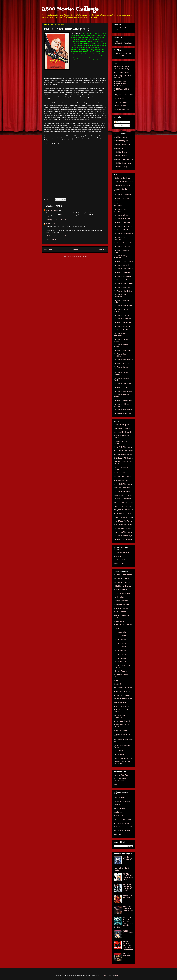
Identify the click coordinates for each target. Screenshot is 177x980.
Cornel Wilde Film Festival (123, 447)
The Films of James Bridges (123, 269)
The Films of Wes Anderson (123, 400)
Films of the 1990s (120, 654)
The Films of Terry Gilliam (122, 384)
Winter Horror (118, 834)
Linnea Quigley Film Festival (123, 503)
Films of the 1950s (120, 640)
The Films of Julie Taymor (123, 306)
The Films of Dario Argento (123, 222)
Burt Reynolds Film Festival (123, 432)
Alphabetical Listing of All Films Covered (122, 54)
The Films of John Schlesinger (120, 296)
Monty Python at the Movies (123, 510)
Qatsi (115, 784)
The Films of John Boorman (123, 284)
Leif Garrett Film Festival (122, 499)
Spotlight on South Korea (122, 163)
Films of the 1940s (120, 636)
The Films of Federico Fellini (123, 234)
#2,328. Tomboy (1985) (128, 932)
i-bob (105, 976)
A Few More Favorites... (122, 109)
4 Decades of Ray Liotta (122, 425)
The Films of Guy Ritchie (122, 247)
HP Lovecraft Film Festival (123, 688)
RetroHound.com (52, 217)
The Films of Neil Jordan (122, 322)
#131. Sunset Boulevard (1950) (66, 29)
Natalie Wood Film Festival (123, 514)
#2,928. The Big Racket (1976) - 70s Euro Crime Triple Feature (128, 946)
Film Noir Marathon (120, 632)
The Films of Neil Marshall (123, 326)
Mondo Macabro (119, 564)
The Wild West (119, 754)
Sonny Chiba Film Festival (123, 532)
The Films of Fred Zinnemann (120, 238)
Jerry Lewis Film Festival (122, 480)
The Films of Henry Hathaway (120, 257)
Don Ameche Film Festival (123, 454)
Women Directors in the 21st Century (122, 763)
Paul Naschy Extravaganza (123, 185)
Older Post (102, 249)
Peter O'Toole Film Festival (123, 521)
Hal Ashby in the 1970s (122, 691)
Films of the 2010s (120, 658)
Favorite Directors (120, 106)
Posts (118, 122)
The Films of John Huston (123, 291)
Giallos (116, 680)
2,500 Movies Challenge (70, 9)
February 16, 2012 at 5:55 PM (56, 220)
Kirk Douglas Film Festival (123, 491)
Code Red (117, 556)
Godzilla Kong (118, 684)
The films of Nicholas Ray (123, 413)
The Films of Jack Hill (121, 265)
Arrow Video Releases (121, 553)
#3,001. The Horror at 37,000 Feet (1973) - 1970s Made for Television (123, 922)
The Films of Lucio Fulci (122, 315)
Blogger (118, 976)
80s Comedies (119, 597)
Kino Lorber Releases (121, 560)
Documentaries (119, 621)
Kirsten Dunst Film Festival (123, 495)
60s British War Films (121, 775)
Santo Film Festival (120, 730)
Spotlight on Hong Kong (122, 145)
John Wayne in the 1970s (122, 488)
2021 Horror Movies (121, 590)
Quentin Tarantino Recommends (120, 716)
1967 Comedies (119, 797)
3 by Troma (118, 805)
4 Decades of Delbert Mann (123, 182)
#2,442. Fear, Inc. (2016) (128, 897)
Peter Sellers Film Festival (123, 525)
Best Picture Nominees (122, 604)
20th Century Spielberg (122, 178)
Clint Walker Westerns (121, 816)
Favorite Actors (119, 98)
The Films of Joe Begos (122, 280)
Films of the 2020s (120, 662)
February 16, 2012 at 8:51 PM (56, 235)
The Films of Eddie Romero (123, 226)
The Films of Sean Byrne (122, 363)
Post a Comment (52, 240)
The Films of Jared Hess (122, 272)
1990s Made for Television (123, 582)
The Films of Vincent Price (123, 539)
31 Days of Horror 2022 (122, 593)
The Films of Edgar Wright (123, 230)
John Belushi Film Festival (123, 484)
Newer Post (48, 249)
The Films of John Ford (122, 287)
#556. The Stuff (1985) (127, 954)
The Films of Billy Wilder (122, 219)
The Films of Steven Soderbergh (121, 374)
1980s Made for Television (123, 579)
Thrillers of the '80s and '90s (123, 758)
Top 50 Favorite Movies (122, 72)
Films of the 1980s (120, 651)
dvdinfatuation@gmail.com (123, 43)
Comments (120, 125)
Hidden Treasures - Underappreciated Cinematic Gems (120, 83)
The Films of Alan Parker (122, 195)
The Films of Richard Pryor (123, 536)
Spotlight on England (121, 141)
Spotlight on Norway (121, 152)
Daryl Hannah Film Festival (123, 451)
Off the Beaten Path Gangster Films (121, 780)
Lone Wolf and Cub (120, 702)
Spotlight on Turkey (120, 167)
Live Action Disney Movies (123, 699)
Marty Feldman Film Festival (123, 506)
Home (75, 249)
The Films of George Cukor (123, 243)
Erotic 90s (117, 628)
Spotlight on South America (123, 159)
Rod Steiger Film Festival (122, 528)
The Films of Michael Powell (123, 319)
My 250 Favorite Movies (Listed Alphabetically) (122, 68)
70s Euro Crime (119, 808)
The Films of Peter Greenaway (120, 335)
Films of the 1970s (120, 647)
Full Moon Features (120, 671)
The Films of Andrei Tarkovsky (120, 210)
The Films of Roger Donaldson (120, 355)
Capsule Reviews (120, 612)
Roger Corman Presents (122, 721)
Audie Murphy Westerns (122, 428)
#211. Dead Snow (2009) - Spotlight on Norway (128, 888)
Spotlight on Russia (120, 156)
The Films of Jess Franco (122, 276)
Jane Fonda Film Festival (122, 477)
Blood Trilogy (118, 812)
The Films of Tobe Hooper (123, 391)
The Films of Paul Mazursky (123, 330)
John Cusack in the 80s (122, 823)
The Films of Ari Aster (121, 215)
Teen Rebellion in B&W (122, 831)
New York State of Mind (122, 706)
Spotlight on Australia (121, 137)
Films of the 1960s (120, 643)
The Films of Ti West (121, 387)
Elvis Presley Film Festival (123, 473)
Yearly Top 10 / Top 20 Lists (123, 95)
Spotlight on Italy (119, 148)
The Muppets (118, 751)
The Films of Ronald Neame (123, 360)
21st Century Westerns (122, 801)
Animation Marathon (121, 601)
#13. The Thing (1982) (127, 858)
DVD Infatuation (51, 224)
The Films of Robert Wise (122, 350)
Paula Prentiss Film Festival (123, 517)
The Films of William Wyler (123, 410)
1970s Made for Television (123, 575)
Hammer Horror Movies (122, 695)
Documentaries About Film (123, 625)
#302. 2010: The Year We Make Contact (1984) (128, 909)
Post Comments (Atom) (79, 257)
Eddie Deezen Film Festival (123, 458)
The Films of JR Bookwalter (123, 261)
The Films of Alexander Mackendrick (122, 205)
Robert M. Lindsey (52, 210)
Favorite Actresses (120, 102)
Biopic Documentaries (121, 608)
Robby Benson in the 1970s (123, 827)
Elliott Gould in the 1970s (122, 820)
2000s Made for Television (123, 586)
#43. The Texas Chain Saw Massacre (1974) (128, 877)
